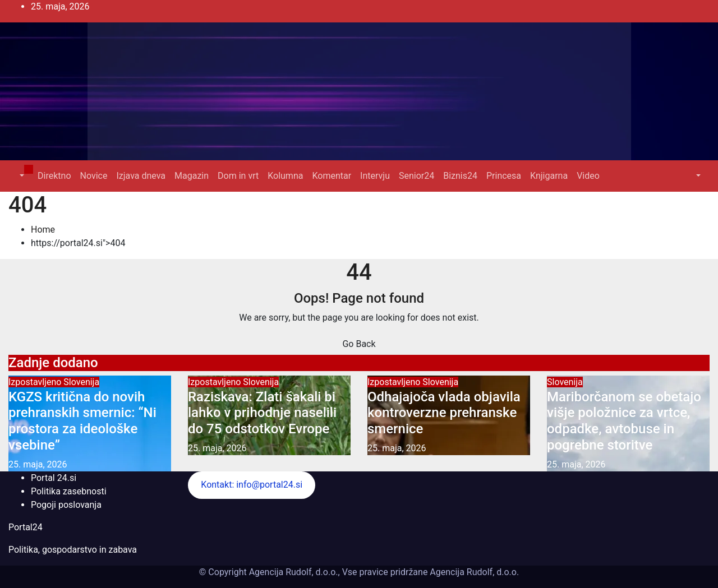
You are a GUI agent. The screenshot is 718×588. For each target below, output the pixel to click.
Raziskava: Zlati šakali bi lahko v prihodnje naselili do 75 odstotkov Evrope (262, 413)
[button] (21, 176)
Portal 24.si (54, 478)
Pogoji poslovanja (66, 505)
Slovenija (81, 382)
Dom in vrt (238, 176)
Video (588, 176)
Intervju (375, 176)
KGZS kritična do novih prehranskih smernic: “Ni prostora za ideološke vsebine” (82, 421)
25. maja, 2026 (38, 464)
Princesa (504, 176)
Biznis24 (460, 176)
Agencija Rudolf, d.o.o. (473, 572)
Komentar (332, 176)
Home (43, 230)
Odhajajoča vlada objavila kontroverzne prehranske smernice (444, 413)
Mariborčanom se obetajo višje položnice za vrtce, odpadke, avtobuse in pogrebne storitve (624, 421)
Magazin (192, 176)
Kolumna (285, 176)
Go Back (359, 344)
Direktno (54, 176)
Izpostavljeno (36, 382)
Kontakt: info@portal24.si (252, 485)
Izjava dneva (141, 176)
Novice (94, 176)
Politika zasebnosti (69, 491)
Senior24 (416, 176)
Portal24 (26, 527)
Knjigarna (549, 176)
